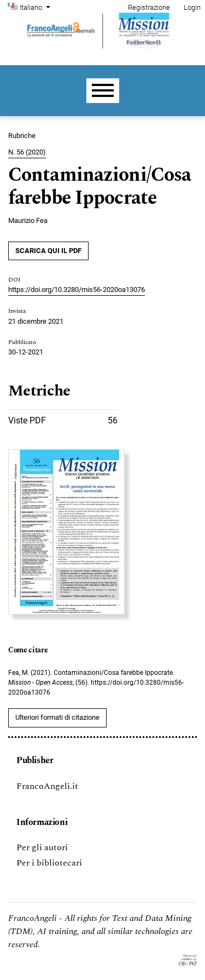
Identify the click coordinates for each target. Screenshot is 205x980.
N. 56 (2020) (27, 152)
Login (192, 7)
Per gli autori (42, 847)
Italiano (36, 7)
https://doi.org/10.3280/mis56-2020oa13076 (77, 290)
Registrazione (149, 7)
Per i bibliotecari (49, 863)
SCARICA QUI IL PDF (48, 251)
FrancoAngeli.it (47, 786)
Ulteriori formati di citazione (57, 717)
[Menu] (103, 91)
